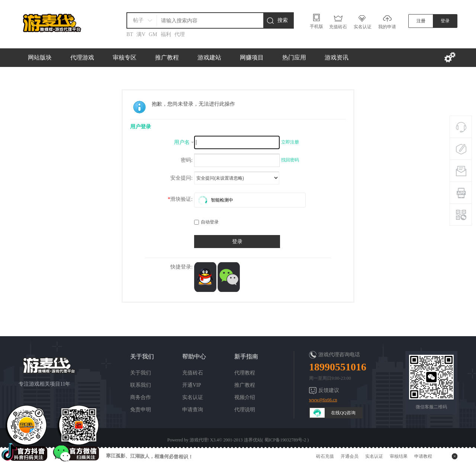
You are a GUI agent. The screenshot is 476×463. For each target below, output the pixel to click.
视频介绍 (245, 397)
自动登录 (206, 222)
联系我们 (141, 385)
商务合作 (141, 397)
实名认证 (193, 397)
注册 (421, 21)
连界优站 (253, 440)
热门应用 (294, 57)
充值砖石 (193, 373)
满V (141, 34)
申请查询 (193, 410)
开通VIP (192, 385)
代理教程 (245, 373)
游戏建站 (209, 57)
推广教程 (167, 57)
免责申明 (141, 410)
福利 (166, 34)
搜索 (283, 20)
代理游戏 (82, 57)
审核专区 (125, 57)
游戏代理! (199, 440)
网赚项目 (252, 57)
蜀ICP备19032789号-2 (285, 440)
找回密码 (290, 160)
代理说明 (245, 410)
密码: (187, 160)
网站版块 (40, 57)
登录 (445, 21)
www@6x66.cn (323, 400)
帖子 (138, 20)
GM (153, 34)
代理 (180, 34)
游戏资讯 (337, 57)
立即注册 (290, 142)
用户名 (182, 142)
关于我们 (141, 373)
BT (130, 34)
